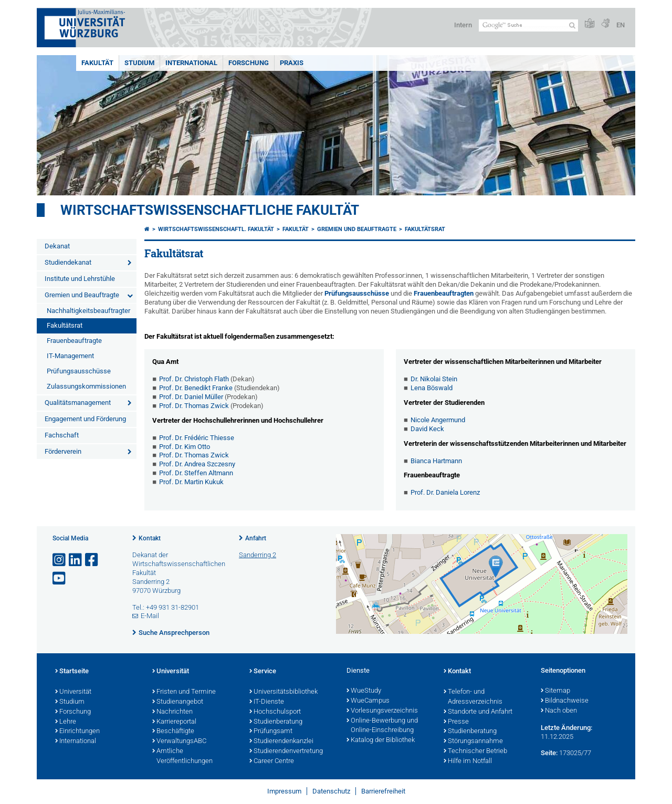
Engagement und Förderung (85, 419)
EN (621, 25)
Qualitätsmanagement (78, 403)
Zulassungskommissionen (86, 386)
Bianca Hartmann (436, 461)
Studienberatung (276, 722)
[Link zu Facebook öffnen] (92, 560)
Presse (456, 722)
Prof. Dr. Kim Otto (185, 447)
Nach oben (559, 711)
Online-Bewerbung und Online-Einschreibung (382, 726)
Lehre (66, 722)
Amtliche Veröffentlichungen (182, 756)
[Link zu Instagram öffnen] (60, 560)
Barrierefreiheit (383, 791)
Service (263, 672)
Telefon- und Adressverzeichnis (473, 697)
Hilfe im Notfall (468, 761)
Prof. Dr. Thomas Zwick (194, 406)
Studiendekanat (68, 262)
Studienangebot (178, 702)
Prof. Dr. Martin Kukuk (191, 482)
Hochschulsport (275, 712)
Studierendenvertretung (286, 751)
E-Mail (150, 616)
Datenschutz (331, 791)
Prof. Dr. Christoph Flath (194, 379)
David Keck (427, 429)
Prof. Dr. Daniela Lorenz (445, 492)
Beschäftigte (173, 732)
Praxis (292, 63)
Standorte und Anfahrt (478, 712)
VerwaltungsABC (179, 742)
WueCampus (368, 701)
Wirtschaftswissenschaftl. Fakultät (216, 229)
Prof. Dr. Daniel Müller (191, 397)
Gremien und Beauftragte (82, 295)
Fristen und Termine (184, 692)
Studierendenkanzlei (281, 742)
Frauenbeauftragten (444, 293)
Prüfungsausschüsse (79, 371)
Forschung (249, 63)
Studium (139, 63)
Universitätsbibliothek (283, 692)
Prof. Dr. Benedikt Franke (196, 388)
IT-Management (70, 356)
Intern (463, 25)
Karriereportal (174, 722)
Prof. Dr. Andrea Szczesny (197, 464)
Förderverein (63, 451)
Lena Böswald (432, 388)
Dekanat (57, 246)
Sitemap (555, 691)
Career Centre (272, 761)
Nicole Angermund (438, 420)
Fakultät (97, 63)
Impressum (284, 791)
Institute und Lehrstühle (80, 279)
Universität (73, 692)
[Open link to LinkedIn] (76, 560)
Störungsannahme (473, 742)
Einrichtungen (77, 732)
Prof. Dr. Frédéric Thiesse (197, 438)
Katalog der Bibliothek (381, 740)
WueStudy (364, 691)
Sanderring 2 (258, 555)
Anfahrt (256, 538)
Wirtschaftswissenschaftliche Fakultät (210, 210)
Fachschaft (62, 435)
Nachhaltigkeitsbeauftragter (88, 311)
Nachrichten (172, 712)
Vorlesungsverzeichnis (382, 711)
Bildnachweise (565, 701)
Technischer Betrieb (475, 751)
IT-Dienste (267, 702)
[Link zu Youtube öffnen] (60, 578)
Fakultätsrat (65, 325)
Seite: (549, 753)
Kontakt (150, 538)
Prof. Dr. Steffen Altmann (196, 473)
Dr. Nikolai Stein (434, 379)
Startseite (72, 672)
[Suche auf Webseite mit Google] (528, 25)
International (191, 63)
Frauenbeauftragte (74, 341)
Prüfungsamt (271, 732)
